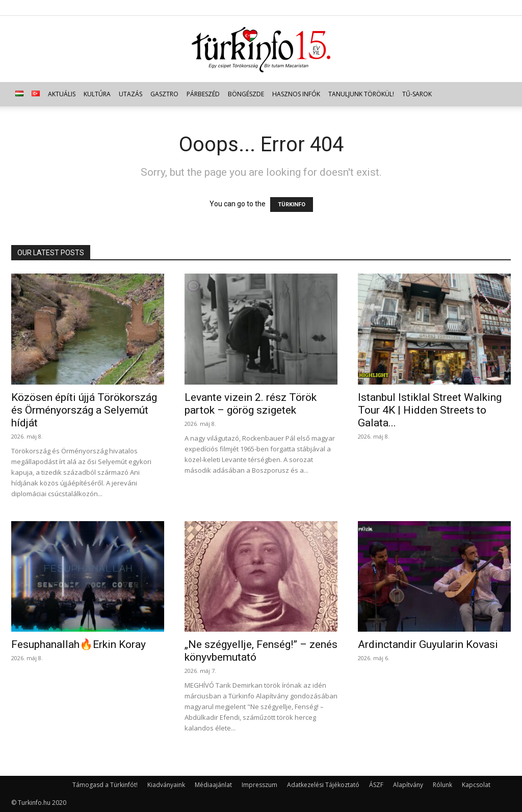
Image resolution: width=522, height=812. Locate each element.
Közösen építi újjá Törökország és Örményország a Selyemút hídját (84, 410)
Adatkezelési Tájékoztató (323, 785)
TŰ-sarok (417, 94)
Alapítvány (408, 785)
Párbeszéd (203, 94)
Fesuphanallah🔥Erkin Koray (79, 644)
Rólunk (442, 785)
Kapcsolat (476, 785)
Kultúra (97, 94)
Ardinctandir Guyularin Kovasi (428, 644)
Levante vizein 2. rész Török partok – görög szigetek (251, 404)
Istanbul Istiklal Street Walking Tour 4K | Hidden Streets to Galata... (430, 410)
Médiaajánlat (213, 785)
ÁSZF (376, 785)
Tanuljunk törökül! (361, 94)
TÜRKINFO (292, 205)
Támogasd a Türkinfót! (105, 785)
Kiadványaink (166, 785)
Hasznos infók (296, 94)
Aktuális (62, 94)
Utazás (130, 94)
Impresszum (259, 785)
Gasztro (164, 94)
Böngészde (246, 94)
